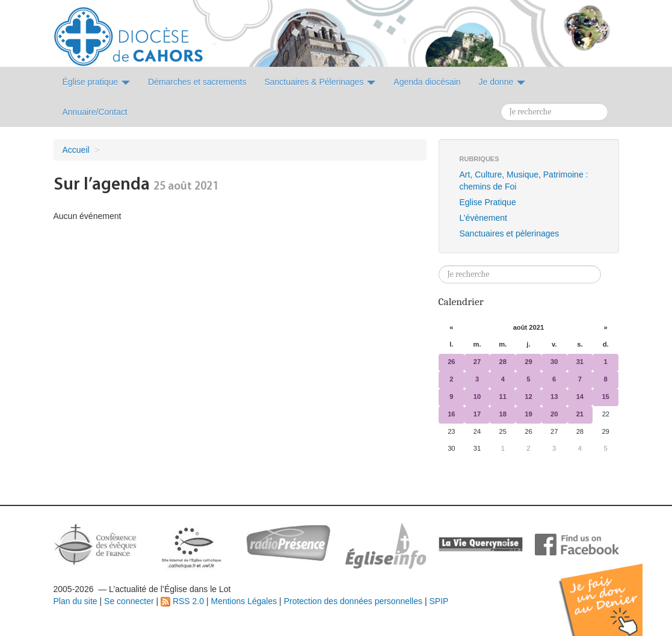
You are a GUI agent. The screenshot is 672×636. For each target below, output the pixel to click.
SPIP (439, 601)
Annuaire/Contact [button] (95, 112)
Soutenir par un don (612, 591)
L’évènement (483, 218)
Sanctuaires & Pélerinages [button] (320, 82)
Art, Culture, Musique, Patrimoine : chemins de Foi (524, 181)
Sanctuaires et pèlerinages (510, 233)
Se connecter (129, 601)
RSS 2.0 (182, 601)
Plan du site (76, 601)
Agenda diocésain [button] (427, 82)
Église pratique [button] (97, 82)
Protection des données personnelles (353, 601)
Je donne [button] (502, 82)
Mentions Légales (244, 601)
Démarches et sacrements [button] (197, 82)
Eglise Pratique (488, 202)
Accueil (76, 150)
